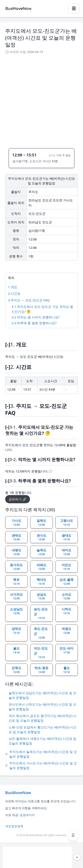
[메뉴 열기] (73, 835)
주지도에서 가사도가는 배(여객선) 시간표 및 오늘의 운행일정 (41, 766)
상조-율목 (67, 581)
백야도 (41, 581)
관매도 (16, 537)
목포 (16, 581)
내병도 (16, 552)
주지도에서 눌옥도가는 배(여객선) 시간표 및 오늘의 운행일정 (41, 754)
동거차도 (16, 567)
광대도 (67, 537)
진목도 (16, 670)
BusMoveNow (18, 793)
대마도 (67, 552)
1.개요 (13, 287)
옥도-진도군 (41, 633)
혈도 (67, 670)
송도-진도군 (41, 613)
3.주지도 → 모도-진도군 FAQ (29, 300)
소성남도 (16, 611)
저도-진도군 (41, 653)
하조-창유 (41, 670)
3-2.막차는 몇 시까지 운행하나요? (36, 317)
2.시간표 (14, 293)
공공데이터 (27, 815)
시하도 (67, 611)
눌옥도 (41, 552)
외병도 (67, 631)
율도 (16, 650)
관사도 (41, 537)
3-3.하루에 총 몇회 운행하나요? (34, 323)
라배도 (41, 567)
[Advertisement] (41, 100)
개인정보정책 (14, 826)
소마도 (67, 596)
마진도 (67, 567)
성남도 (41, 596)
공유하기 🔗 (18, 499)
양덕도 (16, 631)
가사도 (16, 522)
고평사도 (67, 522)
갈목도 (41, 522)
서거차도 (16, 596)
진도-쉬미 (67, 650)
